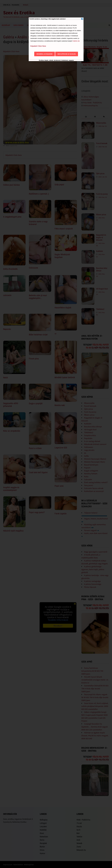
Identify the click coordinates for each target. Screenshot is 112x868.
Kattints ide (76, 41)
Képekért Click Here (38, 46)
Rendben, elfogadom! (45, 54)
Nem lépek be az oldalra (67, 54)
